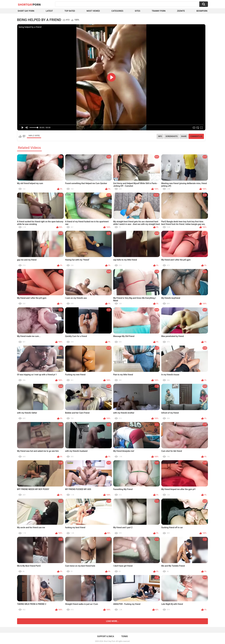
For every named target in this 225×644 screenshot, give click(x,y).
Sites (138, 11)
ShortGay (29, 4)
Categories (117, 11)
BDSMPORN (202, 11)
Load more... (113, 621)
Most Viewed (93, 11)
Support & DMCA (106, 636)
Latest (49, 11)
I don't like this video (24, 136)
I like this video (20, 136)
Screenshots (172, 136)
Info (160, 136)
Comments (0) (196, 136)
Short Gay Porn (26, 11)
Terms (125, 636)
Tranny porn (159, 11)
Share (184, 136)
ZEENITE (181, 11)
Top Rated (70, 11)
